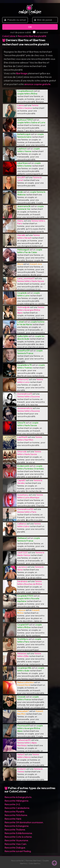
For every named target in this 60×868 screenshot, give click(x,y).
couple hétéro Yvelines (31, 366)
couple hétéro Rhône (27, 94)
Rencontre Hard (13, 819)
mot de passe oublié (21, 32)
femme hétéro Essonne (28, 397)
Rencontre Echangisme (17, 826)
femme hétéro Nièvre (28, 756)
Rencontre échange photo (18, 797)
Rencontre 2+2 (12, 804)
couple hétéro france (28, 698)
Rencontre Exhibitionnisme (18, 833)
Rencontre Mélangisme (16, 801)
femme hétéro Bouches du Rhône (30, 583)
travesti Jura (36, 264)
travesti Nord (24, 685)
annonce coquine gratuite (37, 84)
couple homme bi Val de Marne (31, 323)
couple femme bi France (30, 352)
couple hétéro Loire (28, 294)
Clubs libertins (34, 863)
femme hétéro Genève (28, 107)
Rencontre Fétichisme (16, 815)
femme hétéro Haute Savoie (31, 281)
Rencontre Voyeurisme (16, 840)
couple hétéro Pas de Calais (30, 251)
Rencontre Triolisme (15, 830)
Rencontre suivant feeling (18, 851)
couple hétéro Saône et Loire (31, 122)
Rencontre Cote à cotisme (18, 837)
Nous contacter (17, 860)
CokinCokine (9, 36)
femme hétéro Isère (29, 525)
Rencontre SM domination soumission (24, 822)
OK (30, 27)
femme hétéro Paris (27, 512)
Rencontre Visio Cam (15, 844)
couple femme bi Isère (30, 136)
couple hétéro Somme (29, 164)
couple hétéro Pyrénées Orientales (31, 467)
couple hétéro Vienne (28, 150)
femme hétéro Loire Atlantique (30, 496)
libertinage (22, 73)
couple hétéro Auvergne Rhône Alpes (30, 728)
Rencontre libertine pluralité (32, 36)
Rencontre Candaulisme (17, 808)
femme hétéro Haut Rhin (30, 438)
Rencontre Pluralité (14, 812)
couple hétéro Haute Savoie (28, 424)
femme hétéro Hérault (28, 236)
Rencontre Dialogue (15, 848)
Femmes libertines (33, 860)
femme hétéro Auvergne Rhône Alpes (31, 310)
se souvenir (41, 32)
